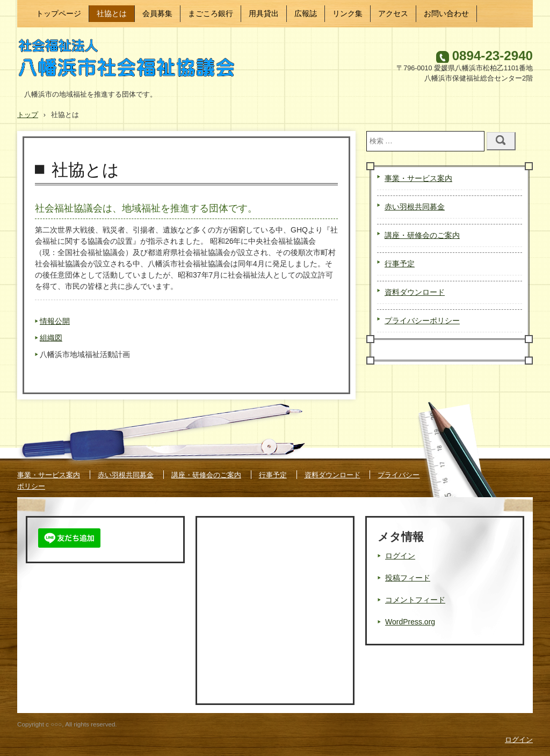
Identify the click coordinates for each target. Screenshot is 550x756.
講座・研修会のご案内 (422, 235)
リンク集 (348, 13)
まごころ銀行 (211, 13)
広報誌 (306, 13)
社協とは (112, 13)
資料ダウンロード (415, 292)
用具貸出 (264, 13)
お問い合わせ (446, 13)
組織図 (51, 338)
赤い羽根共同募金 (415, 207)
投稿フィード (408, 578)
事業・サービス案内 (418, 178)
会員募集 (157, 13)
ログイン (400, 556)
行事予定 (400, 264)
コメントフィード (415, 600)
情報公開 (55, 321)
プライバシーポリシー (422, 321)
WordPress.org (410, 622)
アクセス (393, 13)
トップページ (59, 13)
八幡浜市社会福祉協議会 (132, 61)
